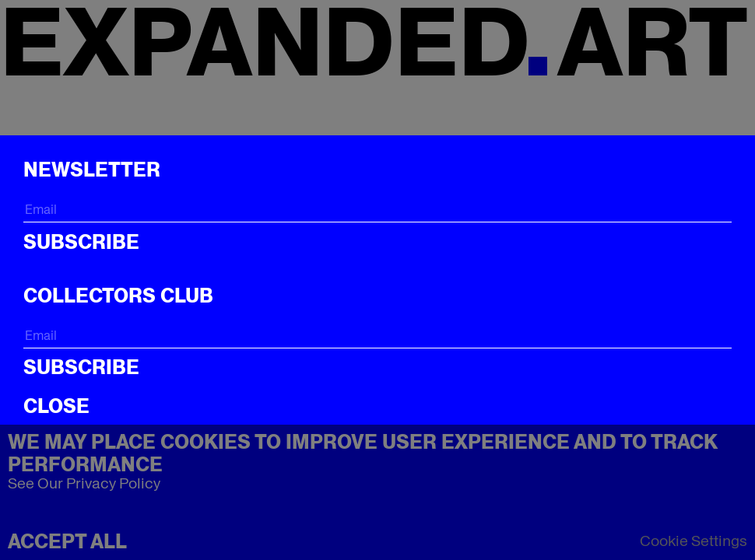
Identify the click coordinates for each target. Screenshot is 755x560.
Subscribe (81, 242)
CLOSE (56, 406)
